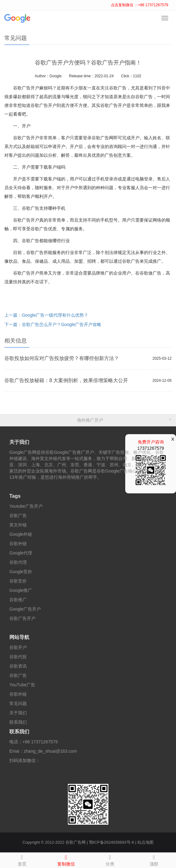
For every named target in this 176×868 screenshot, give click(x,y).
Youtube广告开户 (26, 506)
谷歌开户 (18, 647)
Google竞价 (21, 572)
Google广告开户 (25, 609)
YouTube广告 (22, 685)
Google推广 (21, 590)
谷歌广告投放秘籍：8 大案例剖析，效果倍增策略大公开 (66, 380)
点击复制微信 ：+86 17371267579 (140, 5)
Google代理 (21, 553)
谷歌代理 (18, 562)
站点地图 (145, 842)
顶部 (154, 860)
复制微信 (66, 860)
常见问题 (18, 703)
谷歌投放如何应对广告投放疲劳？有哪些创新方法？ (62, 358)
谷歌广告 (18, 516)
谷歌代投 (18, 657)
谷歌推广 (18, 600)
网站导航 (19, 637)
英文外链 (18, 525)
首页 (22, 860)
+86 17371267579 (40, 742)
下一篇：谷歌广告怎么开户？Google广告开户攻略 (53, 324)
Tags (15, 496)
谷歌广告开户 (22, 618)
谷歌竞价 (18, 581)
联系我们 (18, 722)
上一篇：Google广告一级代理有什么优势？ (46, 315)
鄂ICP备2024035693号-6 (112, 842)
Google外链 (21, 534)
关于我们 (19, 442)
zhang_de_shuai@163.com (50, 751)
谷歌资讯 (18, 666)
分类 (110, 860)
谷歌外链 (18, 544)
